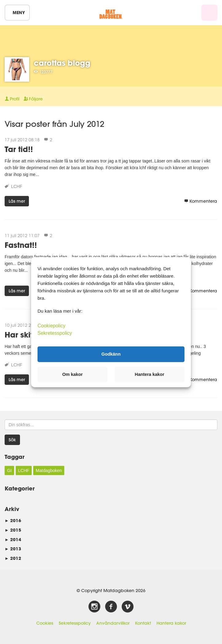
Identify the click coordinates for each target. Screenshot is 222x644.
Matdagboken (49, 470)
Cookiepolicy (52, 325)
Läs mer (17, 201)
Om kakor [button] (73, 374)
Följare (33, 99)
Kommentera (201, 201)
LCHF (17, 186)
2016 (13, 520)
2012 (13, 558)
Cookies (45, 623)
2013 (13, 549)
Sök (12, 440)
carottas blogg (62, 63)
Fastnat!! (21, 245)
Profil (12, 99)
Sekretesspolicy (75, 623)
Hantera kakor (171, 623)
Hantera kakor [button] (149, 374)
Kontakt (143, 623)
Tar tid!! (19, 149)
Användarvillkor (113, 623)
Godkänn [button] (111, 354)
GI (9, 470)
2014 (13, 539)
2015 (13, 530)
